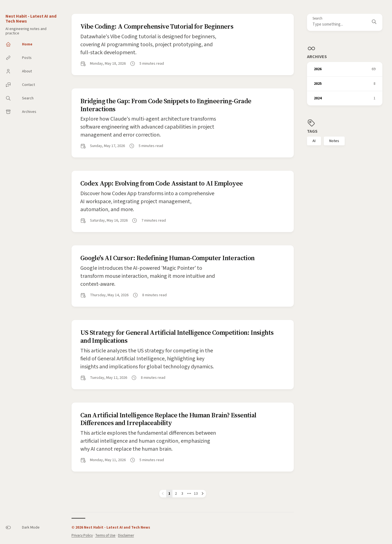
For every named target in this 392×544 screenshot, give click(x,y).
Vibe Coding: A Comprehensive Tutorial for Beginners (157, 26)
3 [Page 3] (182, 493)
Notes (334, 141)
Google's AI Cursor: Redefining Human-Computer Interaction (168, 258)
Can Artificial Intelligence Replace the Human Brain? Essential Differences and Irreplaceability (168, 419)
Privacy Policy (82, 535)
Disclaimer (126, 535)
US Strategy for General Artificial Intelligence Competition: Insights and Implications (177, 336)
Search (317, 19)
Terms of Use (105, 535)
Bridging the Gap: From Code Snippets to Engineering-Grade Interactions (166, 105)
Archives (317, 57)
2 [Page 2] (176, 493)
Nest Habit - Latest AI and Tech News (31, 19)
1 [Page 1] (169, 493)
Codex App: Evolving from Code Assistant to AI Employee (162, 183)
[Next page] (203, 494)
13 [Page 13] (196, 493)
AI (314, 141)
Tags (312, 131)
